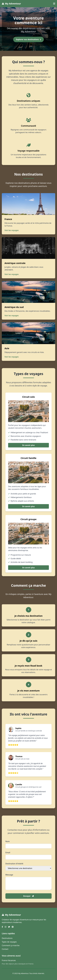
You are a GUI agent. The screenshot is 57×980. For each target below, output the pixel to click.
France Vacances (9, 960)
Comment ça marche (11, 945)
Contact (5, 949)
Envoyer (28, 896)
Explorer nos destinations (28, 39)
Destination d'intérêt (14, 864)
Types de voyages (9, 942)
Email (8, 852)
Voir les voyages (12, 230)
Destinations (7, 938)
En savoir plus (29, 445)
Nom (8, 841)
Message (9, 875)
